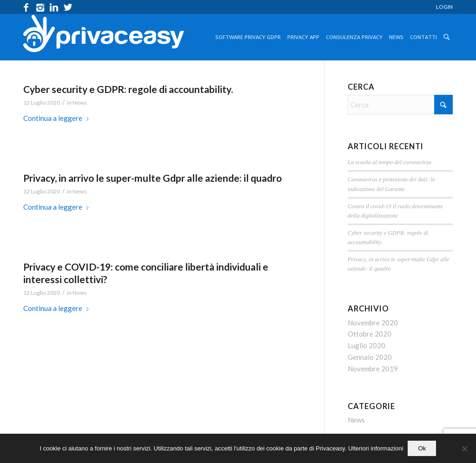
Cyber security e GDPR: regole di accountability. (128, 89)
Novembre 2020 (373, 323)
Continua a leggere (56, 118)
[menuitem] (442, 7)
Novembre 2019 (373, 369)
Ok (422, 448)
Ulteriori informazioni (376, 448)
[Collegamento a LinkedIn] (54, 7)
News (80, 103)
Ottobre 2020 (370, 334)
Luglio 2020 (367, 345)
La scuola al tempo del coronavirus (390, 162)
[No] (464, 449)
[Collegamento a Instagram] (40, 7)
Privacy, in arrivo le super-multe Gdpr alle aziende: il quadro (152, 178)
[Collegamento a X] (68, 7)
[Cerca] (446, 37)
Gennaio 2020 (370, 357)
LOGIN (444, 7)
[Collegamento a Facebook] (26, 7)
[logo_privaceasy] (104, 37)
